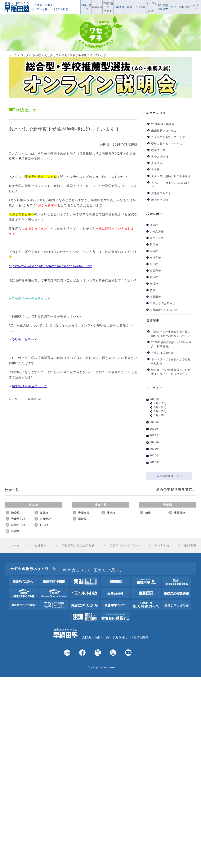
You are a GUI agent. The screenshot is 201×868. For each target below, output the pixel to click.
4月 (156, 403)
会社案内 (40, 545)
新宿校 (154, 245)
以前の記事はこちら (169, 476)
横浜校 (154, 284)
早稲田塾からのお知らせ (78, 545)
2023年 (154, 435)
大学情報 (157, 163)
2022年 (154, 442)
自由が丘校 (157, 238)
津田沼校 (155, 297)
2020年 (154, 455)
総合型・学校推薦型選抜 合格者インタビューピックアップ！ (171, 372)
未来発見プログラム (164, 131)
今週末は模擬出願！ (164, 353)
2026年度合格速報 (163, 124)
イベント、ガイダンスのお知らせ (171, 185)
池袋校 (154, 225)
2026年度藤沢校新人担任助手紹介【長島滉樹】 (171, 344)
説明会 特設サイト (26, 340)
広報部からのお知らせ (164, 310)
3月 (156, 407)
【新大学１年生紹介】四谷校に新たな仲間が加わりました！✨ (171, 334)
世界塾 (155, 170)
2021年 (154, 449)
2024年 (154, 429)
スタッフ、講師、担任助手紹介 (171, 176)
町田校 (154, 264)
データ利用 (162, 545)
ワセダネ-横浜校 (31, 55)
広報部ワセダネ (161, 193)
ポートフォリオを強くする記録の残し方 (171, 361)
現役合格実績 (160, 200)
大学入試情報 (160, 157)
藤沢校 (154, 277)
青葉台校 (155, 271)
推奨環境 (190, 545)
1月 (156, 415)
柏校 (152, 290)
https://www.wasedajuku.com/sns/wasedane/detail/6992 (50, 266)
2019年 (154, 462)
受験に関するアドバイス (167, 144)
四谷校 (154, 251)
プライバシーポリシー (124, 545)
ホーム (13, 55)
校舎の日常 (35, 399)
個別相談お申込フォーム (30, 386)
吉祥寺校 (155, 258)
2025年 (154, 422)
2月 (156, 411)
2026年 (154, 399)
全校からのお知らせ (162, 303)
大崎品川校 (157, 232)
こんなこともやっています (168, 137)
